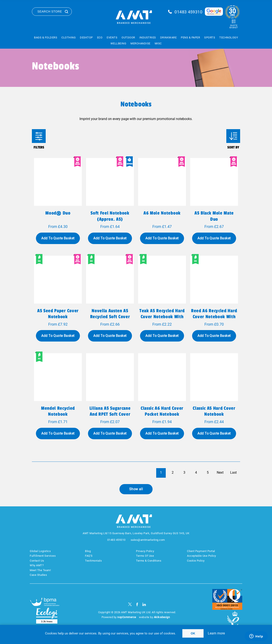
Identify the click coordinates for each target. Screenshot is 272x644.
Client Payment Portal (201, 551)
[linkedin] (144, 604)
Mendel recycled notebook (58, 411)
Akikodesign (162, 617)
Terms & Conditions (149, 561)
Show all (136, 489)
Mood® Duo (58, 213)
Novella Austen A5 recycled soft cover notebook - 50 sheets (110, 317)
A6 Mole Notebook (162, 213)
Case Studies (38, 575)
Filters (39, 136)
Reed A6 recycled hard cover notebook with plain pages (214, 317)
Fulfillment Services (43, 556)
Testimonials (93, 561)
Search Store (50, 11)
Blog (88, 551)
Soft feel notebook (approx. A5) (110, 216)
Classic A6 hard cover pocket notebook (162, 411)
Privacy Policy (145, 551)
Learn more (216, 633)
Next (220, 472)
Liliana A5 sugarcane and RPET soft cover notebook (110, 414)
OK (193, 633)
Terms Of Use (145, 556)
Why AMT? (37, 565)
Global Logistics (40, 551)
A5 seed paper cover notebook (58, 314)
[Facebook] (137, 604)
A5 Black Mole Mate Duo (214, 216)
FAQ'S (89, 556)
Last (233, 472)
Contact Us (37, 561)
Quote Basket (234, 26)
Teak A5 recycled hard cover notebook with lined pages (162, 317)
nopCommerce (127, 617)
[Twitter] (130, 604)
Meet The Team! (40, 570)
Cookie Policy (196, 561)
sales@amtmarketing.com (148, 540)
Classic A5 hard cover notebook (214, 411)
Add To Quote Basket (58, 238)
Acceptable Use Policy (202, 556)
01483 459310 (188, 12)
